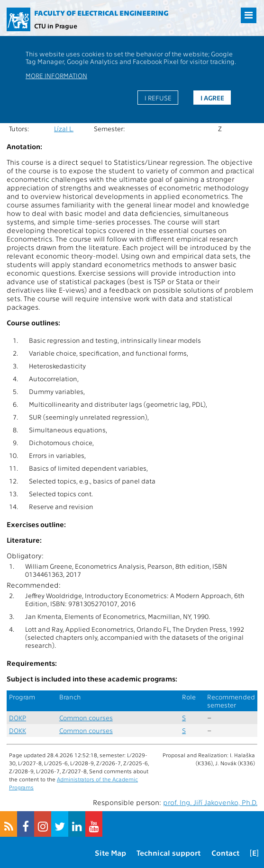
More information (56, 75)
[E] (254, 853)
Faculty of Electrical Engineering (101, 13)
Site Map (110, 853)
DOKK (18, 730)
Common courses (86, 718)
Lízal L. (64, 129)
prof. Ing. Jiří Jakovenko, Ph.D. (210, 802)
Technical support (168, 853)
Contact (225, 853)
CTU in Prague (56, 26)
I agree (212, 98)
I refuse (158, 98)
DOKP (18, 718)
